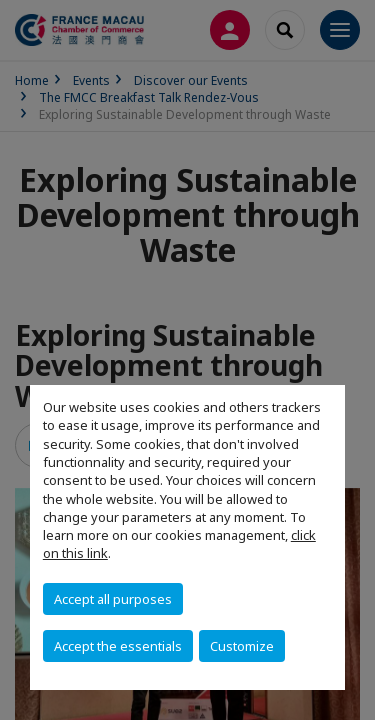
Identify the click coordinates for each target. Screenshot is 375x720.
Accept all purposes (113, 599)
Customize (242, 646)
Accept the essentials (118, 646)
